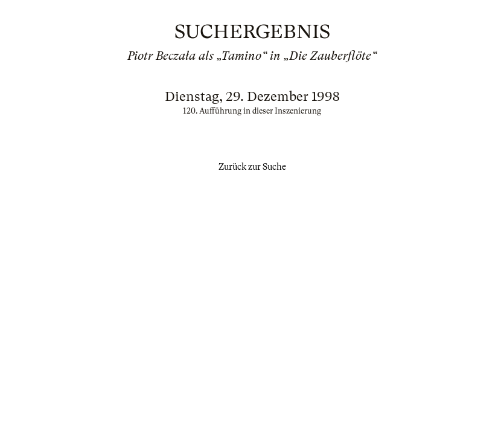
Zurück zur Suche (252, 167)
